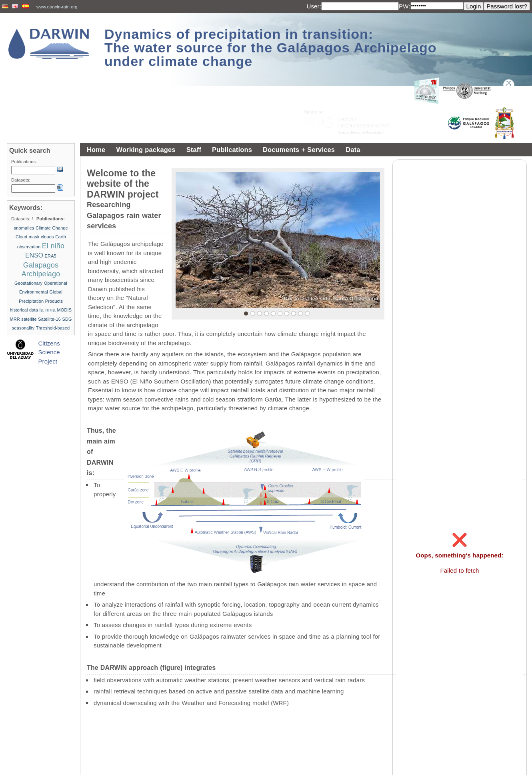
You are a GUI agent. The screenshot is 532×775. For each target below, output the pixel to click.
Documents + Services (299, 150)
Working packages (146, 150)
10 (307, 314)
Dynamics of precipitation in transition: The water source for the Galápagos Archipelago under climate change (271, 48)
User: (314, 6)
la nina (47, 310)
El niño (53, 246)
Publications (232, 150)
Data (353, 150)
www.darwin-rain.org (57, 7)
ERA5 (51, 256)
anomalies (24, 228)
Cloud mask (28, 237)
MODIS (65, 310)
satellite (29, 319)
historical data (24, 310)
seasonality (23, 328)
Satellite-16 (49, 319)
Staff (194, 150)
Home (96, 150)
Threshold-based (53, 328)
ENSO (34, 255)
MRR (15, 319)
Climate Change (52, 228)
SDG (67, 319)
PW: (405, 6)
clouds (47, 237)
